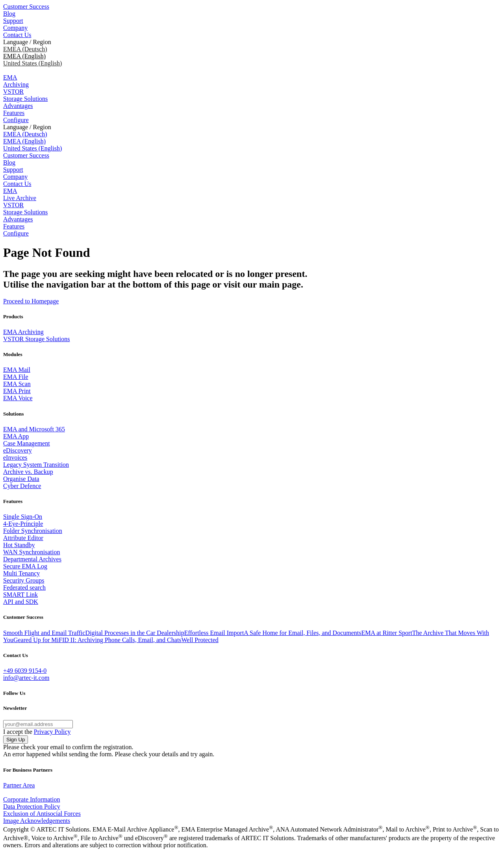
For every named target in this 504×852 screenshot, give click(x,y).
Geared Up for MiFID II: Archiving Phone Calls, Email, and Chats (97, 640)
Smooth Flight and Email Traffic (44, 633)
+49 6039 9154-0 (25, 671)
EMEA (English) (24, 141)
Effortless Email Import (214, 633)
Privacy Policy (52, 732)
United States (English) (32, 63)
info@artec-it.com (26, 678)
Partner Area (19, 785)
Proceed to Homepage (31, 301)
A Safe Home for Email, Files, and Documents (302, 633)
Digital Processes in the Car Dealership (135, 633)
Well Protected (200, 640)
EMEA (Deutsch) (25, 49)
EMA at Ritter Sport (387, 633)
